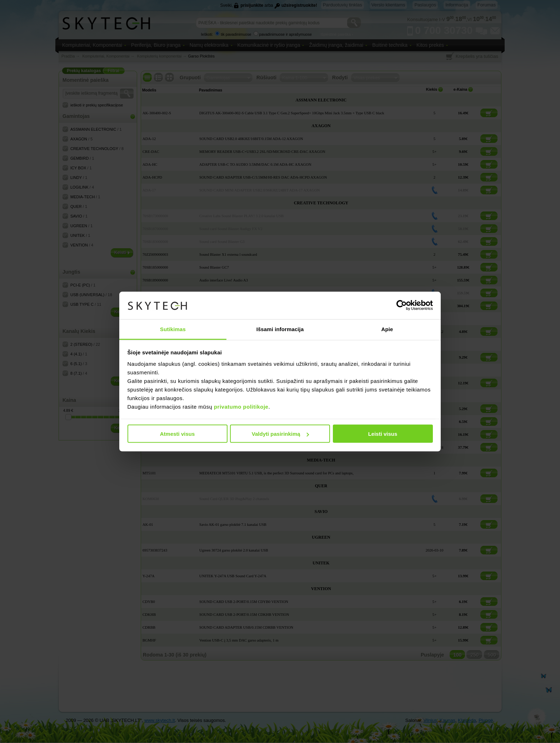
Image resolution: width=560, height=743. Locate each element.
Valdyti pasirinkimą (280, 434)
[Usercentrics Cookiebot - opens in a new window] (402, 305)
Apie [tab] (387, 329)
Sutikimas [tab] (173, 329)
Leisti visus (383, 434)
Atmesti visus (177, 434)
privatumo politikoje (241, 406)
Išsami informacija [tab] (280, 329)
